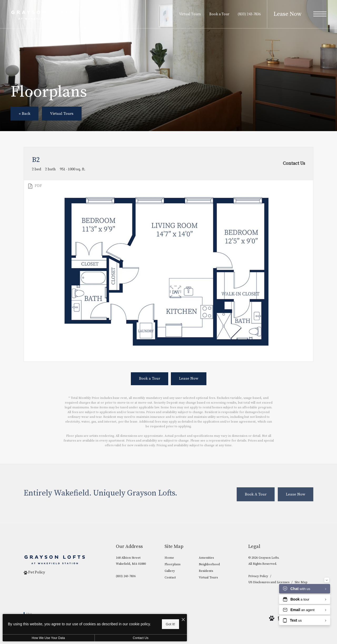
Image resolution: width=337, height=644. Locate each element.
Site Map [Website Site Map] (301, 582)
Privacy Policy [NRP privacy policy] (258, 576)
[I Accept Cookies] (183, 620)
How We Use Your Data (48, 638)
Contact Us (140, 638)
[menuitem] (177, 558)
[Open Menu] (320, 14)
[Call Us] (131, 576)
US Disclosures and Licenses (269, 582)
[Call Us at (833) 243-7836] (249, 14)
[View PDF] (34, 186)
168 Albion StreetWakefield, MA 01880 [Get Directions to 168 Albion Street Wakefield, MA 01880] (131, 561)
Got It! (170, 624)
